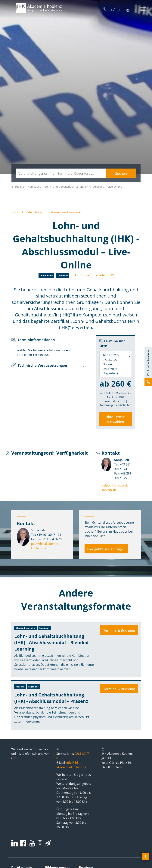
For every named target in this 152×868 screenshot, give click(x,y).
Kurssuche (34, 187)
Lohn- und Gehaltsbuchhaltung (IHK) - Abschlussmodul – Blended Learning (51, 642)
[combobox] (116, 364)
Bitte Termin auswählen (116, 419)
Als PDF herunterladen (91, 275)
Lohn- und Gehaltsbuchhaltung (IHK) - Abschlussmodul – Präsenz (51, 698)
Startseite (18, 187)
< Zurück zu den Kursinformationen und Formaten (47, 212)
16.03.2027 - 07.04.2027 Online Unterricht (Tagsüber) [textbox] (111, 364)
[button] (148, 366)
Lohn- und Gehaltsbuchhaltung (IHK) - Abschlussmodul (80, 187)
